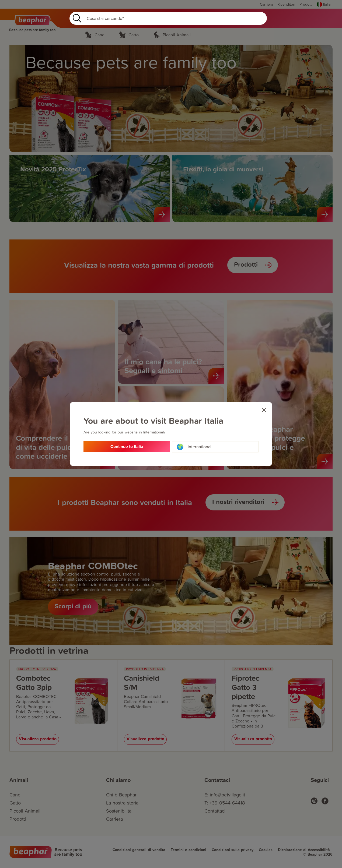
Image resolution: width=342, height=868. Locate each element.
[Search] (168, 18)
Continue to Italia (127, 447)
